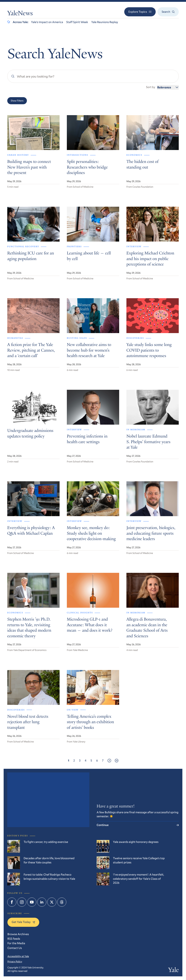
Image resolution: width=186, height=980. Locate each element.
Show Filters (17, 101)
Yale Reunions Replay (105, 22)
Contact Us (15, 948)
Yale (173, 971)
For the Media (16, 943)
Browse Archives (18, 934)
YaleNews (20, 14)
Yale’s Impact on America (47, 22)
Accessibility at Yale (18, 956)
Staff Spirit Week (77, 22)
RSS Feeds (14, 939)
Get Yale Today (23, 922)
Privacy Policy (15, 961)
